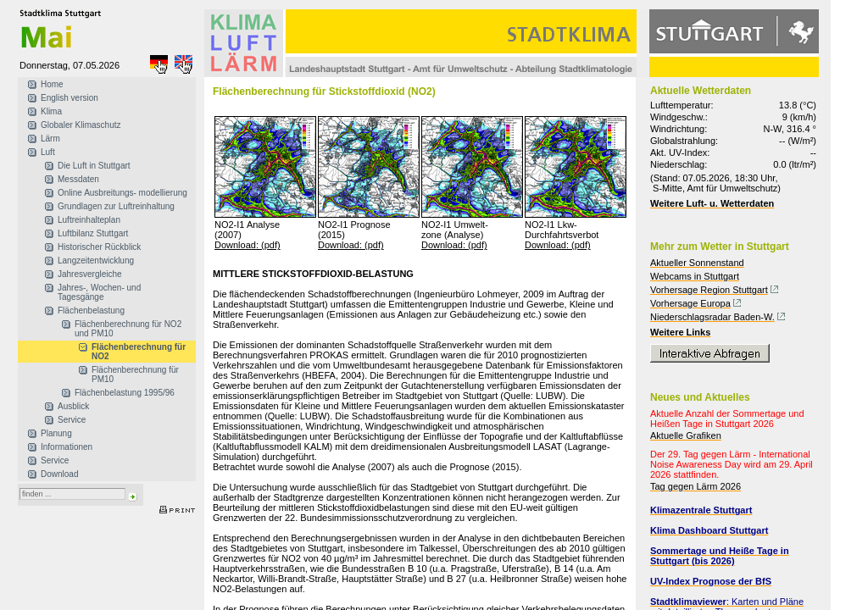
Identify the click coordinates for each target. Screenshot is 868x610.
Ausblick (73, 406)
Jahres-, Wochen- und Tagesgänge (99, 292)
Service (72, 420)
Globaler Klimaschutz (81, 125)
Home (52, 84)
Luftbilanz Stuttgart (93, 233)
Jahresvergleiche (90, 274)
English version (70, 98)
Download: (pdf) (248, 245)
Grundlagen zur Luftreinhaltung (116, 206)
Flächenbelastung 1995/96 (125, 393)
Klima (51, 111)
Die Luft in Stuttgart (94, 166)
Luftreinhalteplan (89, 220)
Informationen (67, 447)
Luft (48, 152)
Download (59, 474)
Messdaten (78, 179)
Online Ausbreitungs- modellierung (122, 193)
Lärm (50, 139)
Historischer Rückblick (99, 247)
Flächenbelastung (91, 311)
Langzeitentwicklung (96, 261)
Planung (56, 433)
